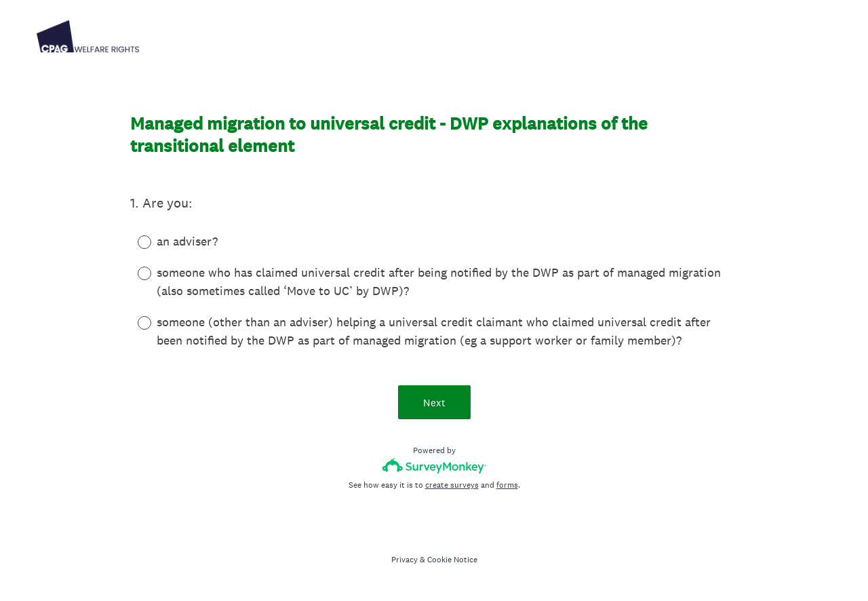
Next (434, 403)
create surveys (452, 485)
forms (507, 485)
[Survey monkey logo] (434, 466)
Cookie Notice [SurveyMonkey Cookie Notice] (452, 560)
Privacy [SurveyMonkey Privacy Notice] (405, 560)
